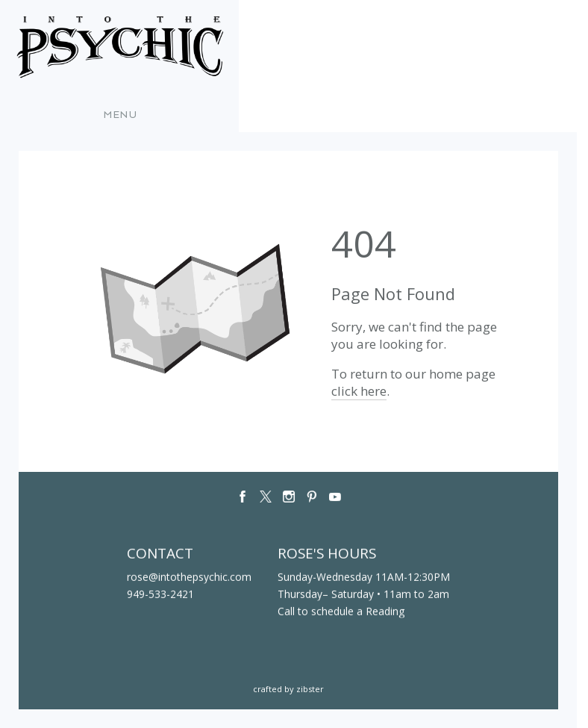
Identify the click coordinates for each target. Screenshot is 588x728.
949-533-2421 (160, 594)
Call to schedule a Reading (341, 611)
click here (359, 391)
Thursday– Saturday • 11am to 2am (363, 594)
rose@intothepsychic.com (189, 577)
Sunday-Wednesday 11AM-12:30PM (364, 577)
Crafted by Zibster (288, 689)
